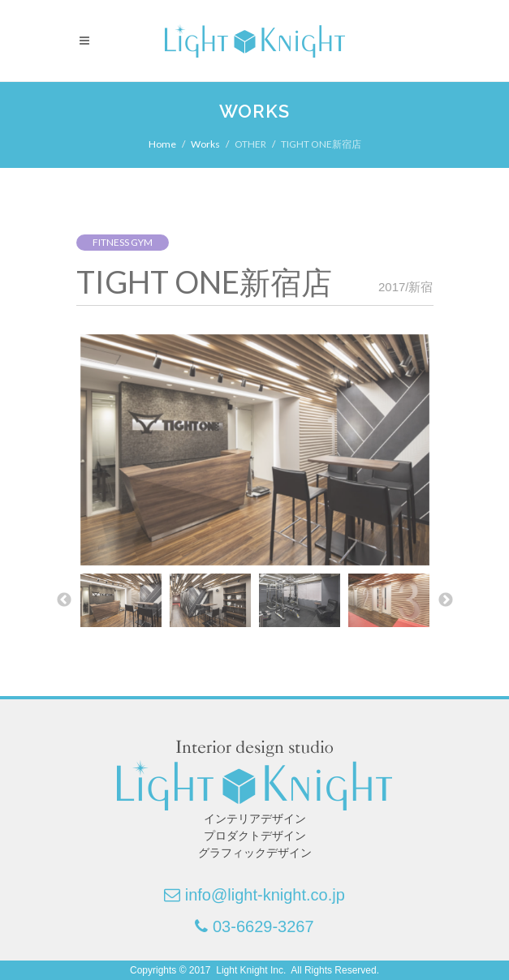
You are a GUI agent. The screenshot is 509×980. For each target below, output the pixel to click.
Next (446, 600)
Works (205, 144)
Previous (64, 600)
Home (162, 144)
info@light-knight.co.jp (265, 895)
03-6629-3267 (263, 926)
